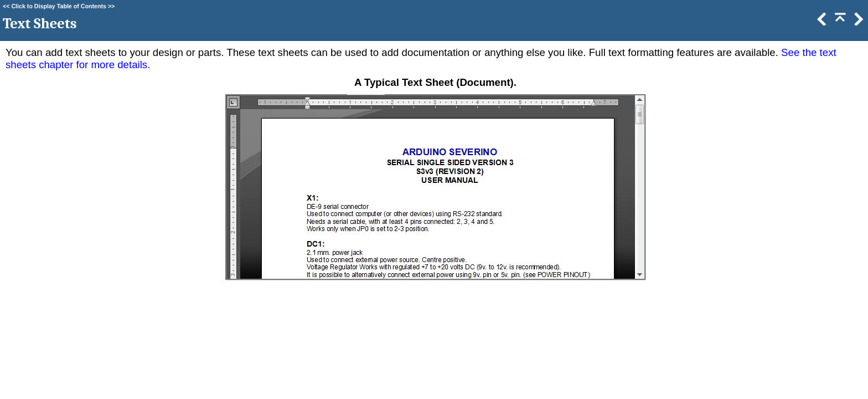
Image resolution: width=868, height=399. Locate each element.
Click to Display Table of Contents (59, 6)
